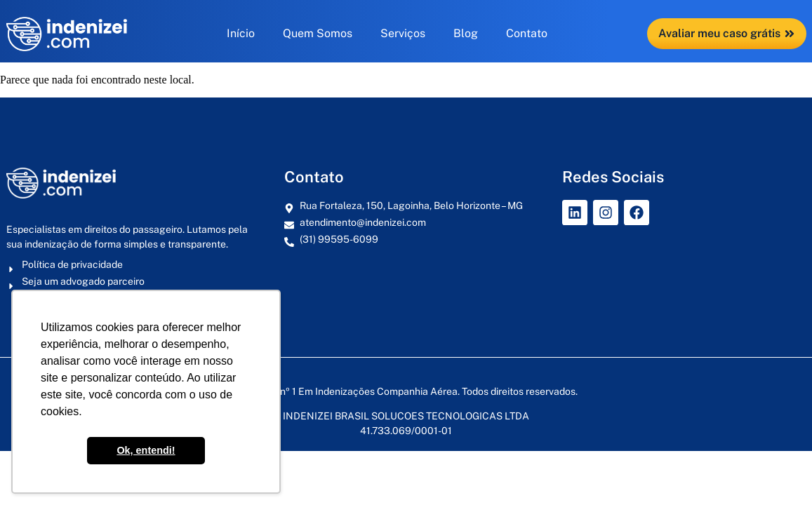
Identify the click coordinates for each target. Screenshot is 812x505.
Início (241, 33)
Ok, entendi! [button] (146, 450)
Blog (466, 33)
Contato (527, 33)
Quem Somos (318, 33)
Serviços (403, 33)
